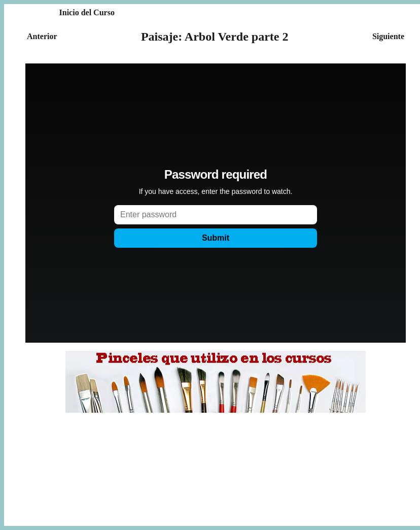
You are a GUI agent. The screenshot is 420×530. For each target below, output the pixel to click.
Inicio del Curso (87, 12)
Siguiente (388, 36)
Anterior (42, 36)
